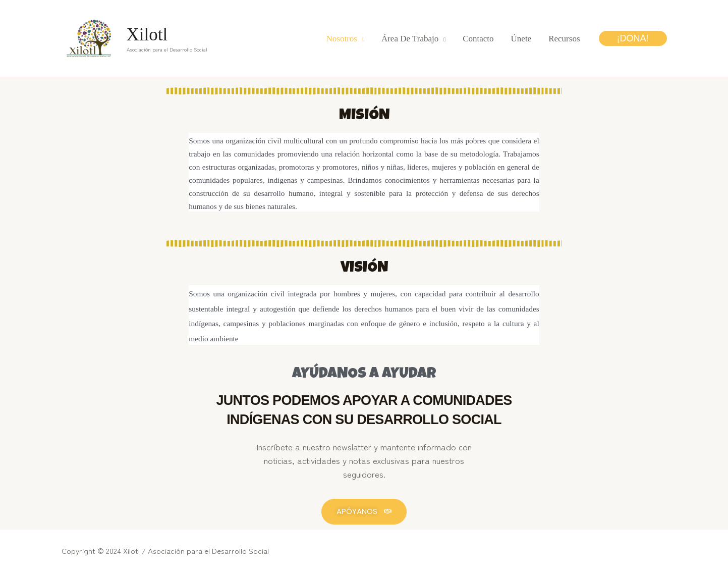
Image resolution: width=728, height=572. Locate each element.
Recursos (564, 39)
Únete (521, 39)
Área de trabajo (410, 39)
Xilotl (147, 35)
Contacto (478, 39)
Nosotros (342, 39)
